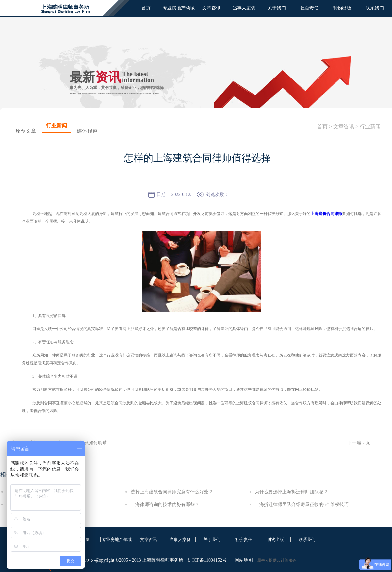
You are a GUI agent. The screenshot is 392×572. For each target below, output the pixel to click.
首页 (146, 8)
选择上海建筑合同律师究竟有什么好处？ (172, 492)
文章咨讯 (344, 126)
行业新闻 (370, 126)
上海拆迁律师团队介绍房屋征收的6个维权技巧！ (304, 504)
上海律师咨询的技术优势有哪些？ (165, 504)
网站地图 (243, 560)
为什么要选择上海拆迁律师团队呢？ (291, 492)
